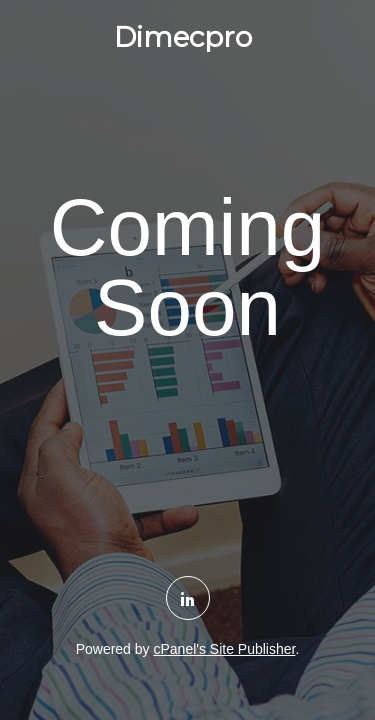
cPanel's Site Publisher (224, 649)
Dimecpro (183, 37)
